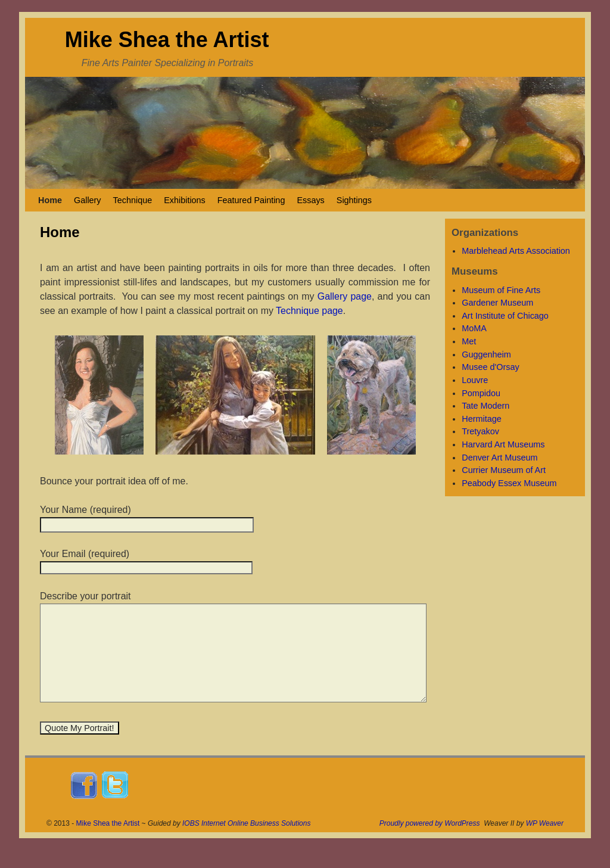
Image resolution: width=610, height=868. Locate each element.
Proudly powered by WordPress (430, 841)
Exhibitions (185, 200)
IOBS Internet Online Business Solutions (246, 841)
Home (50, 200)
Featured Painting (251, 200)
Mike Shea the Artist (167, 40)
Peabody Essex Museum (509, 483)
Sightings (354, 200)
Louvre (475, 380)
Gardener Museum (497, 303)
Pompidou (481, 393)
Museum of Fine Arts (501, 290)
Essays (310, 200)
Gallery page (345, 296)
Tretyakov (480, 431)
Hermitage (481, 419)
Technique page (309, 311)
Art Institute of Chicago (505, 316)
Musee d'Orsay (490, 367)
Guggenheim (486, 354)
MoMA (474, 328)
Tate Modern (485, 406)
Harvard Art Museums (503, 444)
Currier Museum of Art (504, 470)
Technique (133, 200)
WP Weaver (545, 841)
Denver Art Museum (499, 458)
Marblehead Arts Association (516, 251)
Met (469, 341)
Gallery (88, 200)
